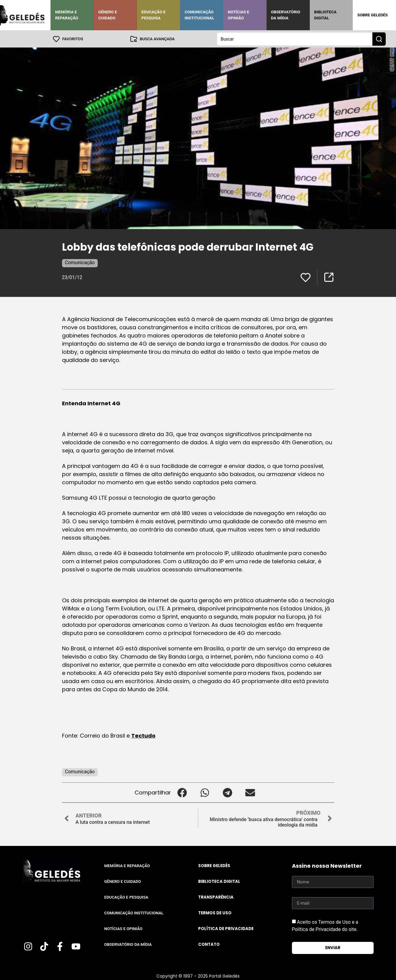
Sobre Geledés (372, 15)
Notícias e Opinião (239, 15)
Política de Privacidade (226, 928)
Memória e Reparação (67, 15)
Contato (209, 944)
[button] (182, 792)
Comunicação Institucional (199, 15)
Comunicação (80, 262)
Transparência (216, 897)
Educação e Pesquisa (154, 15)
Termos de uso (215, 913)
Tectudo (143, 735)
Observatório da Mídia (286, 15)
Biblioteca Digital (326, 15)
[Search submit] (379, 39)
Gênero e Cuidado (108, 15)
